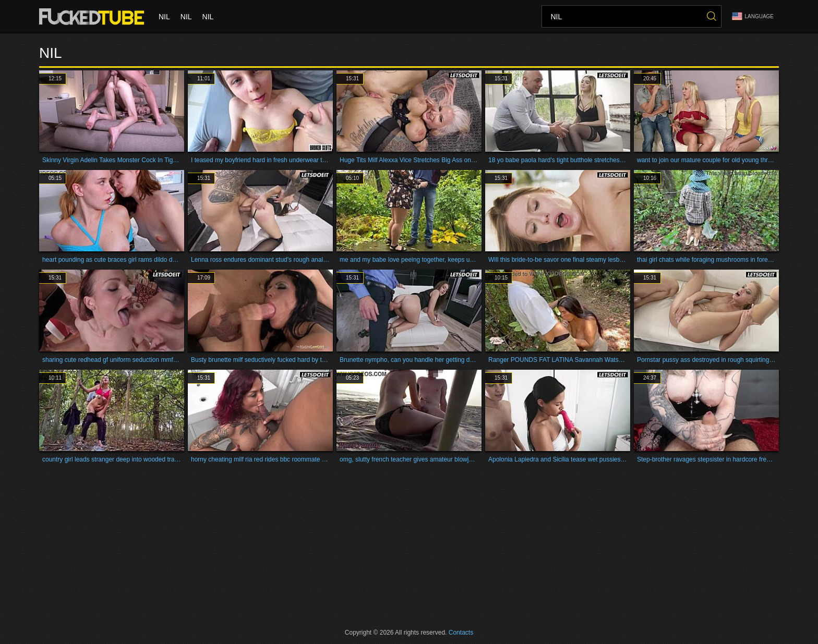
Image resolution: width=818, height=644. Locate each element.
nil (164, 17)
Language (753, 16)
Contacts (461, 633)
